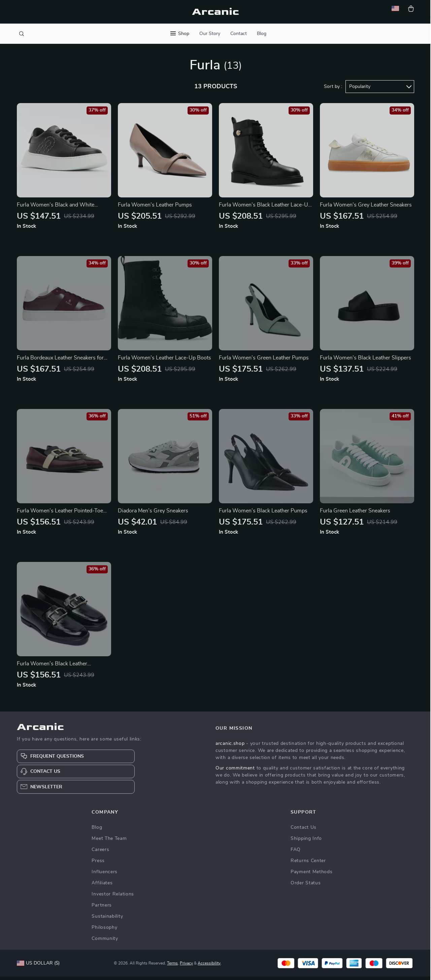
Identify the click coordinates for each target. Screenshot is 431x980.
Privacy (186, 967)
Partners (102, 909)
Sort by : (333, 90)
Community (105, 942)
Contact (239, 34)
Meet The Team (109, 842)
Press (98, 864)
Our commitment (235, 771)
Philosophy (104, 931)
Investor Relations (113, 897)
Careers (100, 853)
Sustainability (107, 920)
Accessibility (209, 967)
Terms (172, 967)
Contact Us (304, 831)
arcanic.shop (230, 747)
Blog (262, 34)
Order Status (306, 886)
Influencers (105, 875)
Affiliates (102, 886)
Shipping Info (306, 842)
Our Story (210, 34)
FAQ (296, 853)
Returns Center (308, 864)
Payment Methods (312, 875)
